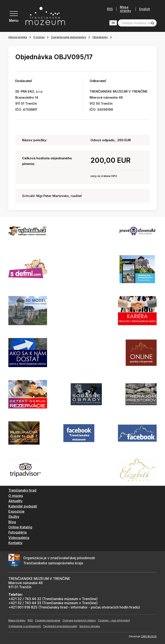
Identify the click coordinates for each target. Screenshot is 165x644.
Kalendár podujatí (23, 506)
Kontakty (15, 543)
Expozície (16, 511)
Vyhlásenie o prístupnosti (25, 626)
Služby (14, 517)
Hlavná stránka (18, 37)
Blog (12, 522)
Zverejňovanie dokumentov (69, 37)
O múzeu (39, 37)
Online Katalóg (20, 527)
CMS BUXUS (149, 636)
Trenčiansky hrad (22, 490)
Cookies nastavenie (48, 620)
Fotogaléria (18, 532)
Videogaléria (19, 538)
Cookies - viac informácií (114, 620)
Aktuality (15, 501)
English (145, 9)
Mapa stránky (125, 9)
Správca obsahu (90, 626)
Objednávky (100, 37)
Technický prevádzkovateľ (60, 626)
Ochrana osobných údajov (79, 620)
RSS (110, 9)
